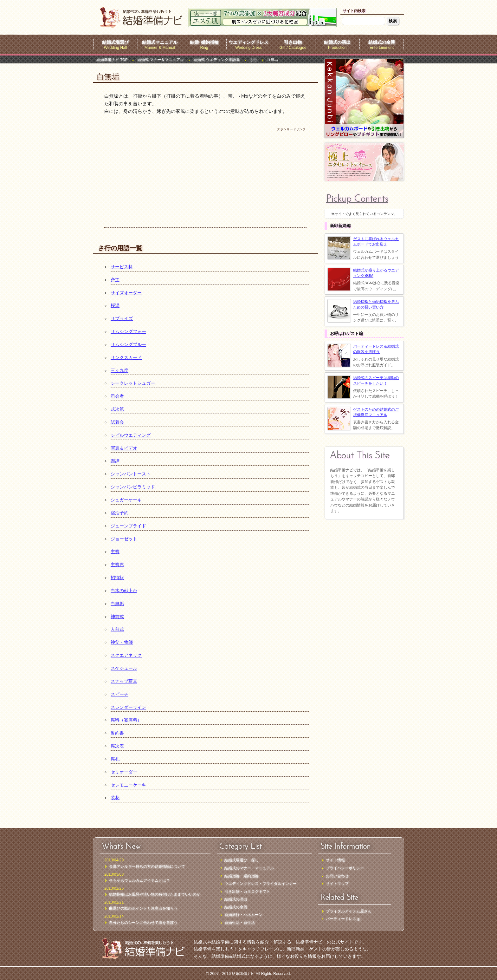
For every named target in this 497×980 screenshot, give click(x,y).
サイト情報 (335, 860)
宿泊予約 (119, 513)
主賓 (115, 552)
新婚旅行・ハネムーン (243, 915)
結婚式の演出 (337, 42)
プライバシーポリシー (345, 868)
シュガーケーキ (126, 500)
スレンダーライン (128, 707)
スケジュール (124, 668)
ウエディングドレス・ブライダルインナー (261, 884)
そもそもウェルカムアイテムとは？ (139, 880)
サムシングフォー (128, 331)
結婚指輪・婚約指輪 (242, 876)
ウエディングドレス (248, 42)
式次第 (117, 409)
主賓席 (117, 565)
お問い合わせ (337, 876)
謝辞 (115, 461)
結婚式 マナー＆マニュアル (161, 60)
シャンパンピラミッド (133, 487)
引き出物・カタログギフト (247, 892)
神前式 (117, 617)
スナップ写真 (124, 681)
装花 (115, 798)
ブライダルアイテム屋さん (349, 911)
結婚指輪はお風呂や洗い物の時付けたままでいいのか (155, 894)
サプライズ (122, 318)
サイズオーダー (126, 293)
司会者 (117, 396)
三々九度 (119, 370)
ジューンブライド (128, 526)
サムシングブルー (128, 344)
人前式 (117, 629)
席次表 (117, 746)
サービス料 (122, 267)
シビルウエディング (131, 435)
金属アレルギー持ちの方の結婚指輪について (147, 866)
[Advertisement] (206, 180)
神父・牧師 (122, 642)
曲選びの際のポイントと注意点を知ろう (143, 908)
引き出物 (293, 42)
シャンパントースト (131, 474)
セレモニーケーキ (128, 785)
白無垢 (117, 604)
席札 (115, 759)
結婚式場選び (115, 42)
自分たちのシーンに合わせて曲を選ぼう (143, 923)
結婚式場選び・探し (242, 860)
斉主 (115, 280)
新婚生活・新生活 (240, 923)
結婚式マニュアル (160, 42)
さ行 (253, 60)
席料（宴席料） (126, 720)
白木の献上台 (124, 591)
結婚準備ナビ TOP (112, 60)
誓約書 (117, 733)
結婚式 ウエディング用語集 (217, 60)
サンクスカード (126, 357)
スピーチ (119, 694)
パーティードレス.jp (343, 919)
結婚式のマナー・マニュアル (249, 868)
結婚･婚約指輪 (204, 42)
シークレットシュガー (133, 383)
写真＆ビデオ (124, 448)
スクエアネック (126, 655)
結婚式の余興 (382, 42)
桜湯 (115, 305)
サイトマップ (337, 884)
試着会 (117, 422)
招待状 (117, 578)
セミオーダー (124, 772)
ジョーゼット (124, 539)
